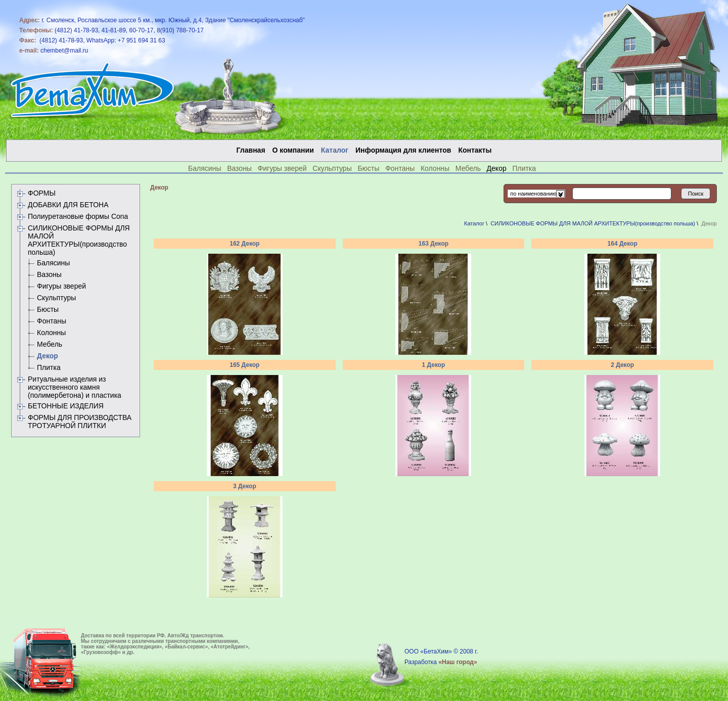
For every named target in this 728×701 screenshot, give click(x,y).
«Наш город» (458, 662)
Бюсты (368, 168)
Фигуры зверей (282, 168)
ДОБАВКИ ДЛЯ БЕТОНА (68, 205)
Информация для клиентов (403, 150)
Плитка (524, 168)
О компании (293, 150)
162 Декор (244, 244)
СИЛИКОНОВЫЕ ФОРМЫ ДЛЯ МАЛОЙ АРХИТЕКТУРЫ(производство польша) (79, 240)
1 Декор (434, 365)
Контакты (475, 150)
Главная (251, 150)
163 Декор (434, 244)
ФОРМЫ (42, 193)
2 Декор (622, 365)
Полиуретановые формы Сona (78, 216)
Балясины (204, 168)
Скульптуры (332, 168)
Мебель (468, 168)
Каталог (474, 223)
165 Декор (244, 365)
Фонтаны (400, 168)
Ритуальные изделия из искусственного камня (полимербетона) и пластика (75, 387)
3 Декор (245, 486)
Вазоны (239, 168)
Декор (48, 356)
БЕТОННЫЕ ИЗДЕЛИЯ (66, 406)
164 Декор (623, 244)
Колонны (435, 168)
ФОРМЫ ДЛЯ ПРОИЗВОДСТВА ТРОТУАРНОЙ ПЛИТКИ (80, 422)
